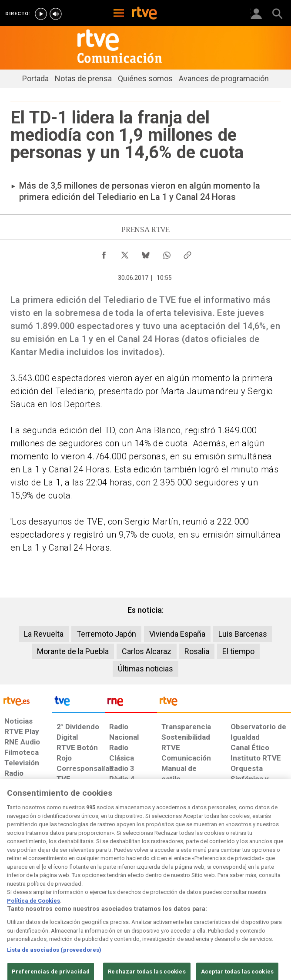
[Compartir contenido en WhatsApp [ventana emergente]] (167, 253)
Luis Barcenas (243, 634)
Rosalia (197, 651)
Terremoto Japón (106, 634)
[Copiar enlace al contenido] (187, 253)
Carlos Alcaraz (147, 651)
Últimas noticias (145, 669)
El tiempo (238, 651)
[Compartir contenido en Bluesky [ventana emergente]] (146, 253)
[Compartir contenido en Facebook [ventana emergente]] (104, 253)
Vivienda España (177, 634)
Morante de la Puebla (73, 651)
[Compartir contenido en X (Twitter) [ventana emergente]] (125, 253)
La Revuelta (44, 634)
